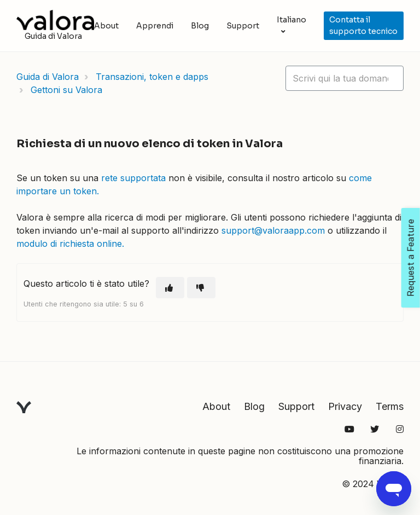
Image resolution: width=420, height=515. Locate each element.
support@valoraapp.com (273, 230)
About (106, 26)
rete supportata (133, 178)
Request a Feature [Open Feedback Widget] (411, 258)
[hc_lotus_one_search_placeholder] (345, 78)
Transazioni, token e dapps (152, 77)
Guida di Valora (48, 77)
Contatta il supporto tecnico (363, 25)
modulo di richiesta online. (70, 244)
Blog (200, 26)
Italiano (291, 20)
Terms (390, 406)
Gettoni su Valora (66, 90)
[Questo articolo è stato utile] (170, 288)
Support (243, 26)
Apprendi (155, 26)
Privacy (345, 406)
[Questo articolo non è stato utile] (201, 288)
